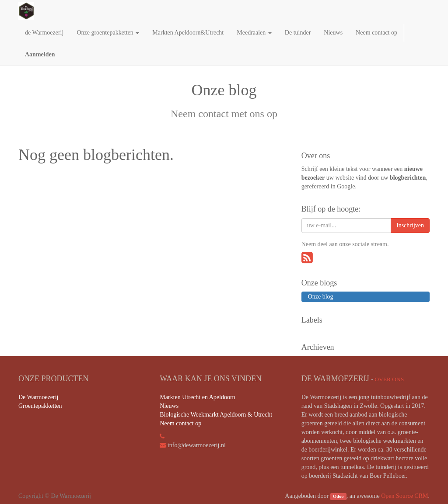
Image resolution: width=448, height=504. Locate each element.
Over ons (389, 379)
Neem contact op (180, 423)
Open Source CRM (404, 496)
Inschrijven (410, 225)
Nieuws (169, 406)
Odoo (338, 496)
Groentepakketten (40, 406)
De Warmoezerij (38, 397)
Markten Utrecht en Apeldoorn (197, 397)
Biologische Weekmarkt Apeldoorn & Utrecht (216, 415)
